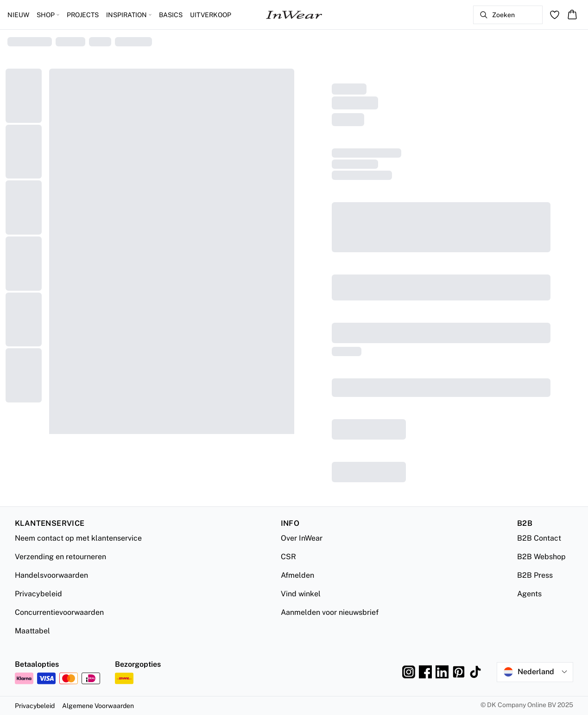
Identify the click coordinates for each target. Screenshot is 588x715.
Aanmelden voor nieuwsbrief (330, 612)
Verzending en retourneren (60, 557)
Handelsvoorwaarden (51, 575)
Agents (529, 594)
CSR (288, 557)
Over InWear (302, 538)
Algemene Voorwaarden (98, 706)
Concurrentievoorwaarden (59, 612)
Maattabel (32, 631)
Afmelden (297, 575)
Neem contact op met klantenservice (78, 538)
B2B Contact (539, 538)
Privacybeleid (38, 594)
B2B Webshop (541, 557)
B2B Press (535, 575)
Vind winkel (301, 594)
